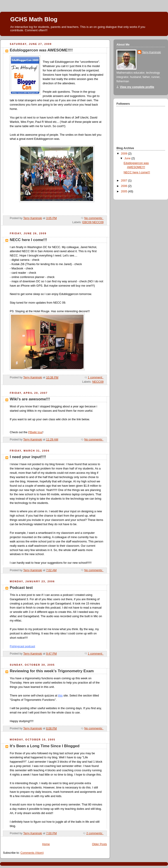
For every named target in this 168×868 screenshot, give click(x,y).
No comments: (94, 218)
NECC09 (98, 382)
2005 (125, 191)
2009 (125, 154)
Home (46, 844)
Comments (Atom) (32, 853)
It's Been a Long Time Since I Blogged (45, 746)
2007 (125, 181)
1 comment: (96, 377)
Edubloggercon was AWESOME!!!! (41, 50)
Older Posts (99, 844)
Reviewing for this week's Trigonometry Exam (52, 671)
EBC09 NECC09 (93, 222)
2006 (125, 186)
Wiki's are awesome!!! (30, 399)
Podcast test (21, 588)
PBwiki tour (35, 432)
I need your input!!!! (28, 457)
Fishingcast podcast (22, 646)
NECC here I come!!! (28, 240)
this (60, 696)
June (128, 158)
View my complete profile (137, 87)
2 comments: (95, 833)
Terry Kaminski (152, 52)
